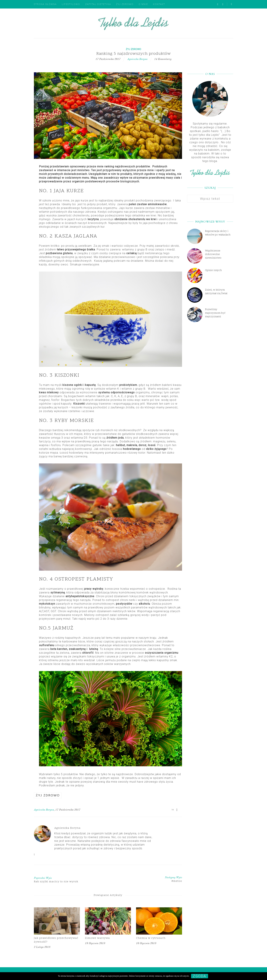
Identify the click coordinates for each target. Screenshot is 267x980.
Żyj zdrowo (125, 4)
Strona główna (45, 4)
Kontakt (159, 4)
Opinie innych (213, 270)
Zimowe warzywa (97, 938)
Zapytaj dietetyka (98, 4)
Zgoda (200, 976)
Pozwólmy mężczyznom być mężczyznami (215, 313)
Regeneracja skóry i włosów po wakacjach (218, 233)
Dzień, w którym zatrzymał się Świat (216, 292)
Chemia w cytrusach (151, 938)
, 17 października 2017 (67, 810)
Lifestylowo (71, 4)
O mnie (143, 4)
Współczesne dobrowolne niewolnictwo (213, 254)
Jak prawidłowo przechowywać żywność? (56, 940)
